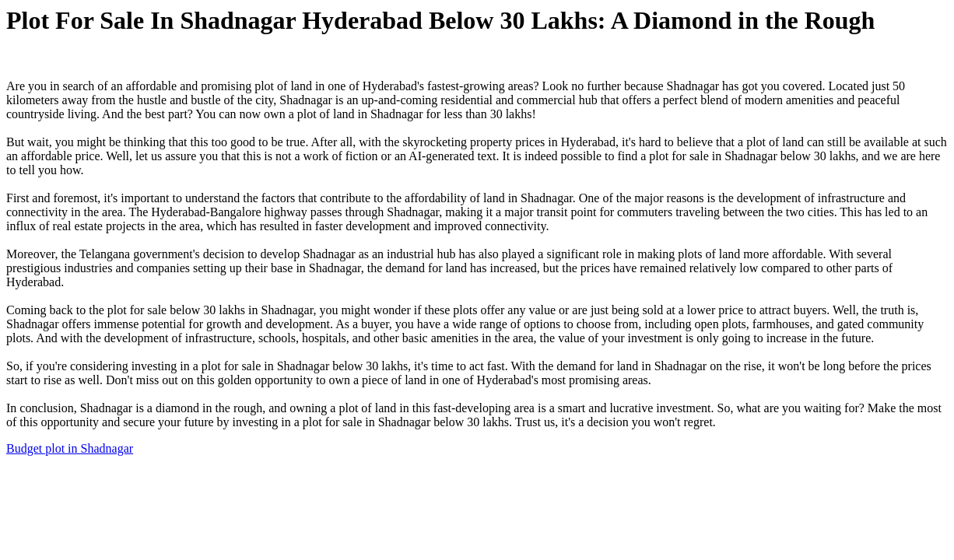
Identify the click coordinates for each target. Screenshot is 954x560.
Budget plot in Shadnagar (70, 448)
